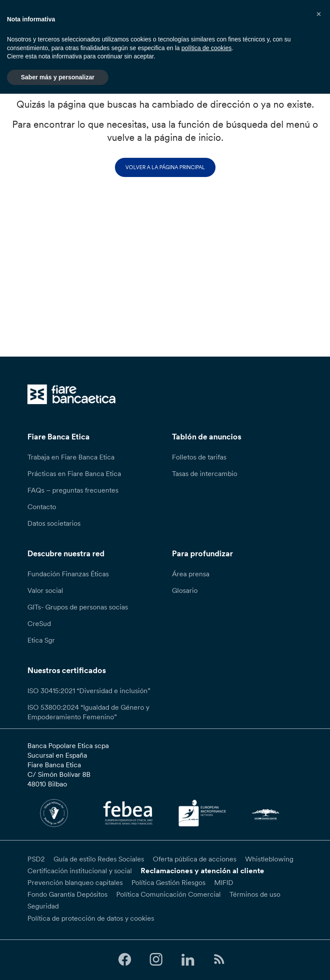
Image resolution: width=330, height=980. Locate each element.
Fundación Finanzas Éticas (68, 574)
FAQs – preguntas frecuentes (73, 490)
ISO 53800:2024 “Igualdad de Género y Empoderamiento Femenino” (88, 712)
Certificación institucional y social (80, 871)
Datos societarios (54, 523)
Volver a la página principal (165, 167)
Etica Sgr (41, 640)
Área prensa (191, 574)
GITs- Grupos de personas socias (78, 607)
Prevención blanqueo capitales (75, 882)
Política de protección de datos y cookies (91, 918)
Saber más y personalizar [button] (58, 77)
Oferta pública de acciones (195, 859)
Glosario (185, 590)
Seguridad (43, 906)
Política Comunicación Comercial (168, 894)
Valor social (45, 590)
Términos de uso (255, 894)
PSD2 (36, 859)
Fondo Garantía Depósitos (67, 894)
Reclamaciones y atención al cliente (202, 871)
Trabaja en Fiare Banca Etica (71, 457)
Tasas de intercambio (205, 473)
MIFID (224, 882)
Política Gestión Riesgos (168, 882)
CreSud (39, 623)
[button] (319, 14)
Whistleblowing (269, 859)
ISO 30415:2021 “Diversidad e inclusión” (89, 691)
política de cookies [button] (207, 48)
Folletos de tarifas (199, 457)
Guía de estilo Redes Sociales (99, 859)
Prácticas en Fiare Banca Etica (74, 473)
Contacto (42, 507)
